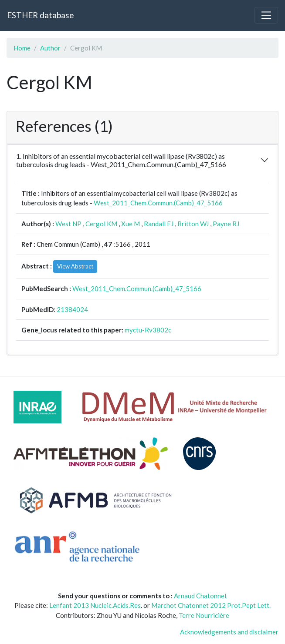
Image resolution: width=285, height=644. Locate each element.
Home (22, 48)
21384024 (72, 309)
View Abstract (75, 266)
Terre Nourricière (204, 615)
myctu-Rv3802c (148, 330)
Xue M (131, 224)
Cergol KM (101, 224)
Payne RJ (226, 224)
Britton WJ (193, 224)
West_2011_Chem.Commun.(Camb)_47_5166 (158, 203)
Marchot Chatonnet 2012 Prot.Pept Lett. (211, 605)
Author (50, 48)
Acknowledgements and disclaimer (229, 632)
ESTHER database (40, 15)
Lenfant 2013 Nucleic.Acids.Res (95, 605)
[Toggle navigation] (266, 15)
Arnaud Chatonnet (200, 596)
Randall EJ (159, 224)
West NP (68, 224)
